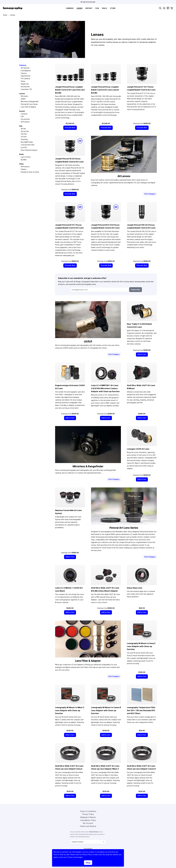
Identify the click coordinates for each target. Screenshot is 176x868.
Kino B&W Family (27, 142)
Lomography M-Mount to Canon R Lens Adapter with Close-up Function (106, 710)
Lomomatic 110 (26, 89)
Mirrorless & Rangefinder (30, 102)
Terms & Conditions (88, 811)
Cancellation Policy (88, 820)
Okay (88, 863)
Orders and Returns (88, 826)
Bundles (24, 160)
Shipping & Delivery (88, 817)
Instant (89, 8)
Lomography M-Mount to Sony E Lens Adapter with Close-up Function (141, 646)
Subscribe (136, 290)
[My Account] (164, 8)
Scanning (24, 139)
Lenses (79, 8)
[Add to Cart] (142, 354)
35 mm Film (25, 131)
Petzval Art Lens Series (29, 104)
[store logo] (13, 8)
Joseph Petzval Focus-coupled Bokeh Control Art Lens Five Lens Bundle (70, 90)
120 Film (24, 134)
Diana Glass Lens (135, 588)
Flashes (24, 169)
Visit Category (150, 194)
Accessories (25, 87)
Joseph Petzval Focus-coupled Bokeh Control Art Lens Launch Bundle (105, 90)
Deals (104, 8)
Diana (23, 81)
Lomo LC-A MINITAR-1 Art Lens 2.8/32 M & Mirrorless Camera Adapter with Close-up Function (105, 388)
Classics (24, 73)
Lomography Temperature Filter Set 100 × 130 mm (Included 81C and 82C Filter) (141, 710)
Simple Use (25, 84)
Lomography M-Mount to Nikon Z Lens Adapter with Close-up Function (70, 710)
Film (97, 8)
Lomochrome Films (28, 145)
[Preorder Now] (70, 128)
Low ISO (24, 147)
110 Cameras (25, 79)
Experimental (26, 76)
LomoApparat (26, 71)
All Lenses (24, 96)
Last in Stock (26, 157)
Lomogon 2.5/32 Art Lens (138, 449)
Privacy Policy (88, 814)
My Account (88, 823)
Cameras (70, 8)
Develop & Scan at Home (30, 172)
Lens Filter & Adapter (29, 107)
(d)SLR (23, 99)
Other (113, 8)
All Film (23, 129)
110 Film (24, 137)
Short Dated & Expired (29, 150)
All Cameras (25, 68)
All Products (25, 122)
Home (5, 15)
